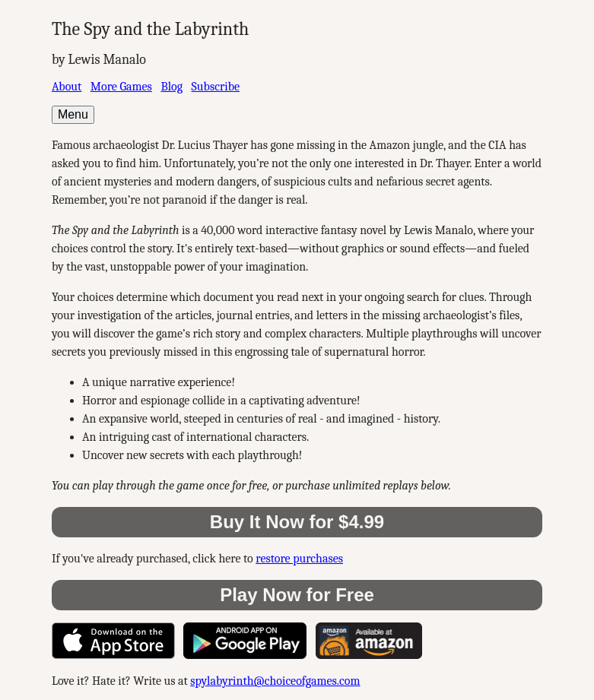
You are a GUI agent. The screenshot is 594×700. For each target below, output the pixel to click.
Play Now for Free (297, 595)
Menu (73, 114)
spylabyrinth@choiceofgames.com (275, 681)
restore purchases (299, 559)
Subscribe (216, 87)
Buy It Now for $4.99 (297, 522)
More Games (121, 87)
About (67, 87)
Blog (172, 87)
